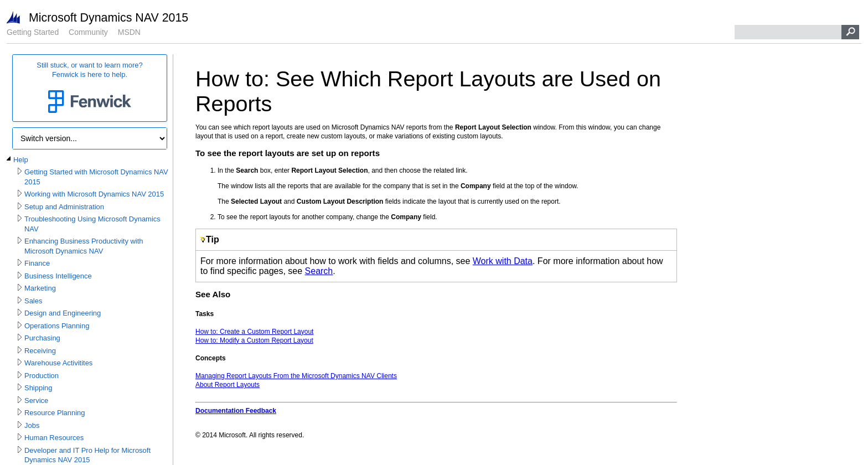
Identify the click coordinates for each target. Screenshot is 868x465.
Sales (33, 301)
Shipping (38, 388)
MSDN (129, 32)
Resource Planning (55, 413)
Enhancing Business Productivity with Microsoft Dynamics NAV (84, 246)
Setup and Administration (64, 207)
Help (21, 160)
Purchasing (42, 338)
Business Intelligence (58, 276)
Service (36, 401)
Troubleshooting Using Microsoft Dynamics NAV (92, 224)
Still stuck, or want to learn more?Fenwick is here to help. (90, 88)
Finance (37, 263)
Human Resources (54, 438)
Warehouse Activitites (58, 363)
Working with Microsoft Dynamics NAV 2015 (94, 194)
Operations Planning (57, 326)
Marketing (40, 288)
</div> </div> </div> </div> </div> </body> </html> (436, 263)
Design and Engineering (63, 313)
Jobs (32, 425)
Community (88, 32)
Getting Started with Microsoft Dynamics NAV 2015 (96, 177)
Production (42, 376)
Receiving (40, 351)
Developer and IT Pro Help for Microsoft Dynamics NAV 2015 (87, 455)
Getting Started (33, 32)
